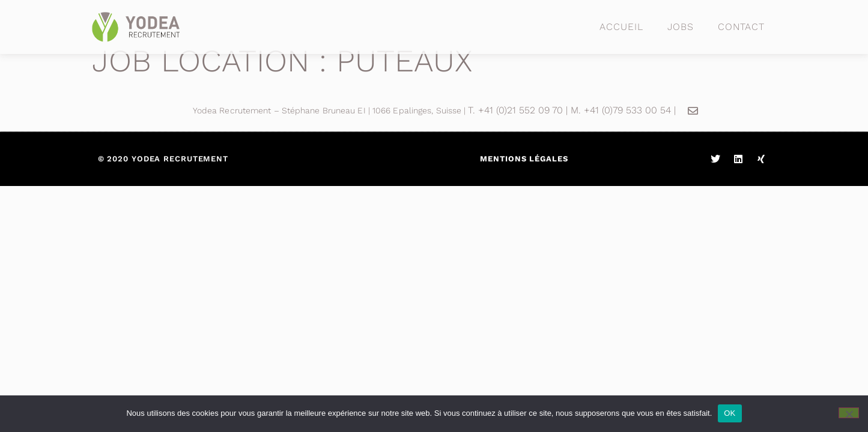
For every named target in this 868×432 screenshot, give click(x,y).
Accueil (621, 27)
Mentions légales (524, 159)
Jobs (681, 27)
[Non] (849, 413)
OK (730, 413)
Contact (741, 27)
